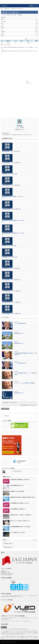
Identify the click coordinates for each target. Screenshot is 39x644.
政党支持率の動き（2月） (19, 393)
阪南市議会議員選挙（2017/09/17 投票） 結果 (11, 268)
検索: (32, 39)
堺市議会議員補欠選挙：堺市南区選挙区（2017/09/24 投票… (13, 221)
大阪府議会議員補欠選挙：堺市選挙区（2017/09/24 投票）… (12, 197)
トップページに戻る (5, 409)
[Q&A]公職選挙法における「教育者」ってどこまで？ (20, 503)
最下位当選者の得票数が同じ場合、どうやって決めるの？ (21, 527)
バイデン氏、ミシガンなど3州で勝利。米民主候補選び (25, 383)
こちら (34, 47)
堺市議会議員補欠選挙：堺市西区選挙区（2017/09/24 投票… (13, 234)
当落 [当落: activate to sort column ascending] (2, 41)
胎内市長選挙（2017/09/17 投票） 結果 (10, 257)
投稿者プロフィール (19, 129)
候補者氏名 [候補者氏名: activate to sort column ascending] (8, 41)
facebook (33, 6)
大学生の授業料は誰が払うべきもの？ (17, 485)
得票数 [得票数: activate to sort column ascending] (36, 41)
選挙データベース (7, 8)
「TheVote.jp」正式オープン (8, 543)
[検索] (18, 416)
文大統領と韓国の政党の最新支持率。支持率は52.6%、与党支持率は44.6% (26, 354)
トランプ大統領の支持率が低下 (20, 323)
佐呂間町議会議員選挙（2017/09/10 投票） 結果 (11, 291)
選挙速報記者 (20, 15)
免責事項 (35, 637)
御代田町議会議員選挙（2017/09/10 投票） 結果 (11, 302)
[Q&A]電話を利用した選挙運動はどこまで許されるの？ (20, 480)
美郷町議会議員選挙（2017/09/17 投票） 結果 (11, 151)
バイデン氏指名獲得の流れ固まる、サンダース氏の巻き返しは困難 (26, 374)
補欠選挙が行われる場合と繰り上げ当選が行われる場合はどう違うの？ (23, 497)
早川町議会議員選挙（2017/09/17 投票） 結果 (11, 163)
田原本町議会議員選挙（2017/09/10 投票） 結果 (11, 313)
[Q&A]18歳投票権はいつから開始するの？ (18, 509)
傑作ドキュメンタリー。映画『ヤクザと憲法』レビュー (20, 521)
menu (36, 6)
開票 (15, 15)
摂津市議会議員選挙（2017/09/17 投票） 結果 (11, 280)
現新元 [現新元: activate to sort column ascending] (22, 41)
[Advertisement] (11, 67)
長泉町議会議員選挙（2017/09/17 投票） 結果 (11, 185)
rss (30, 6)
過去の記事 (35, 540)
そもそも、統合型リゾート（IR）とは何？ (18, 532)
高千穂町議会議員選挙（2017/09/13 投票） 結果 (11, 209)
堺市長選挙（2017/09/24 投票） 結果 (9, 246)
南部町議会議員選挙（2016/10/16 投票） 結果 (28, 405)
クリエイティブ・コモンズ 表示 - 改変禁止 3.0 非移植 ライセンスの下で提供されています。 (17, 629)
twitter (31, 6)
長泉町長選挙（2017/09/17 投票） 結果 (10, 174)
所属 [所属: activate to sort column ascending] (28, 41)
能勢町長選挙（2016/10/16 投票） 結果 (10, 402)
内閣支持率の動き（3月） (19, 343)
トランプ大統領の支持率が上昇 (20, 363)
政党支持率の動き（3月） (19, 333)
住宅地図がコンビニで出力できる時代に (17, 491)
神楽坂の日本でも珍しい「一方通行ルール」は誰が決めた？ (21, 515)
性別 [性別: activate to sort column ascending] (16, 41)
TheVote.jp (7, 642)
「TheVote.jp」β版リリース (8, 547)
